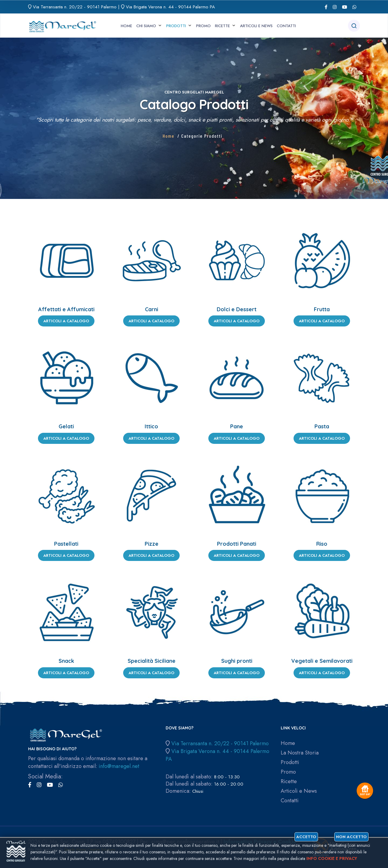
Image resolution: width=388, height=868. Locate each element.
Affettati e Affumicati (66, 309)
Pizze (152, 544)
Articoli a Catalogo (66, 321)
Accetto (306, 837)
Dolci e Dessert (237, 309)
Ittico (151, 426)
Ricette (222, 26)
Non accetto (351, 837)
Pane (237, 426)
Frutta (322, 309)
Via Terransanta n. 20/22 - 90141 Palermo (75, 7)
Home (126, 26)
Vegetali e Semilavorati (322, 661)
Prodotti (176, 26)
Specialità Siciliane (152, 661)
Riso (322, 544)
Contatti (286, 26)
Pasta (322, 426)
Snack (66, 661)
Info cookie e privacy (332, 858)
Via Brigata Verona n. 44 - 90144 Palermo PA (170, 7)
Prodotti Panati (237, 544)
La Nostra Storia (300, 753)
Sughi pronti (237, 661)
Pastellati (66, 544)
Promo (203, 26)
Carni (152, 309)
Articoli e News (256, 26)
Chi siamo (146, 26)
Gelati (66, 426)
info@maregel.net (119, 766)
